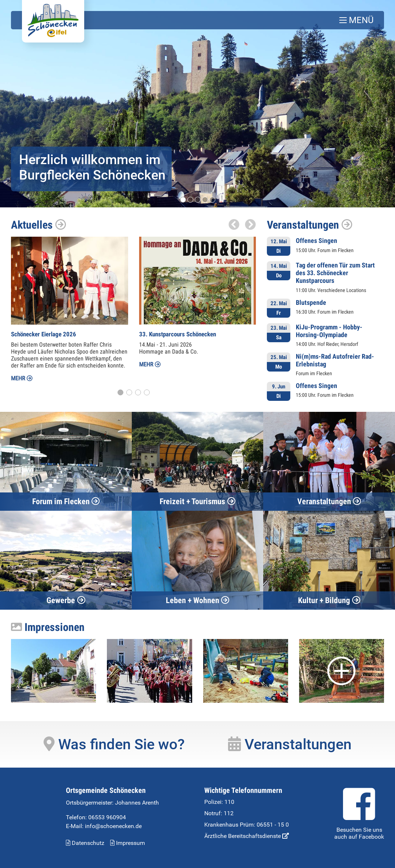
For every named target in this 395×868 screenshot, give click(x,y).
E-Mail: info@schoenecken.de (104, 826)
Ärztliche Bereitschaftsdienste (247, 836)
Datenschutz (85, 843)
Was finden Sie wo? (114, 744)
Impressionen (48, 627)
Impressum (128, 843)
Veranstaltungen (310, 225)
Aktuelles (39, 225)
